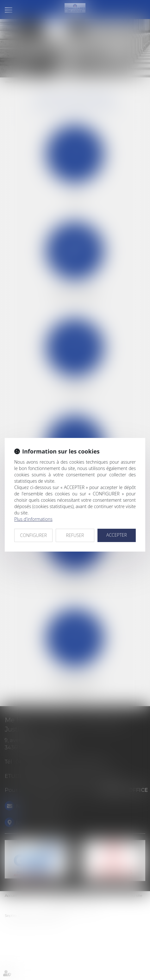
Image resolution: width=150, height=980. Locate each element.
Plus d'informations (33, 519)
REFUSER (75, 535)
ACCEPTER (117, 535)
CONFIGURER (33, 535)
